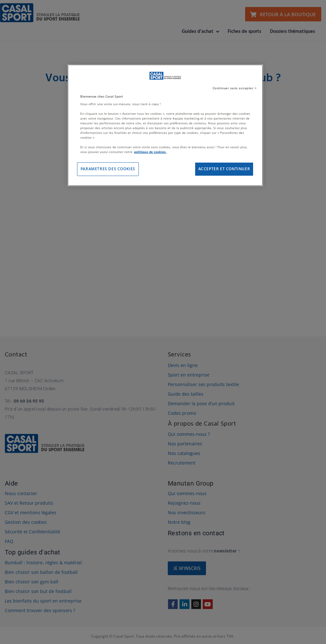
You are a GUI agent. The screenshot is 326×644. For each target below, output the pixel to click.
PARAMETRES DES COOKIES (108, 169)
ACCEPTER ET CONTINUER (224, 169)
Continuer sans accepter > (235, 88)
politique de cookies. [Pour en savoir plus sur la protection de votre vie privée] (150, 152)
